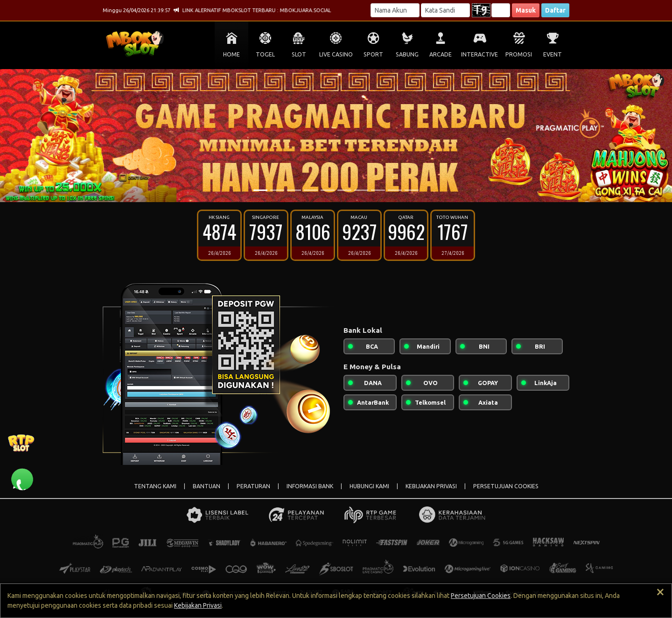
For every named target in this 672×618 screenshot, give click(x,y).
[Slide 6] (344, 190)
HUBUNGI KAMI (369, 486)
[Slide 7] (361, 190)
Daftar (555, 10)
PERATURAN (253, 486)
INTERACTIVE (479, 54)
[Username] (395, 10)
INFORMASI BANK (310, 486)
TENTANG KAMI (155, 486)
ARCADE (441, 54)
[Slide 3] (294, 190)
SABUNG (407, 54)
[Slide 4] (311, 190)
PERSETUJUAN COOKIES (506, 486)
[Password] (445, 10)
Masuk (526, 10)
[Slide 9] (395, 190)
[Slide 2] (277, 190)
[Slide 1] (260, 190)
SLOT (299, 54)
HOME (231, 54)
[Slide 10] (412, 190)
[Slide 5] (328, 190)
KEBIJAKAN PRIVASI (431, 486)
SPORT (373, 54)
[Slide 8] (378, 190)
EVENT (553, 54)
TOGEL (265, 54)
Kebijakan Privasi (198, 605)
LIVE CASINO (336, 54)
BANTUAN (206, 486)
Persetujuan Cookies (481, 596)
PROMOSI (519, 54)
